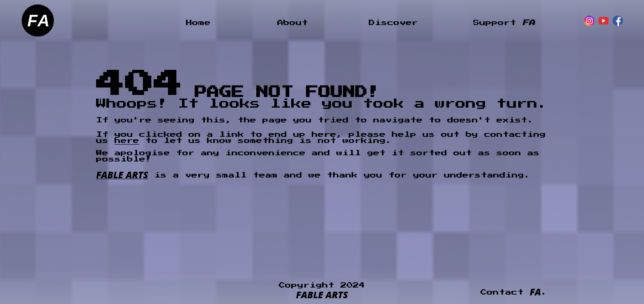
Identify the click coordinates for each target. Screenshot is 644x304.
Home (198, 23)
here (127, 141)
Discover (393, 23)
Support (504, 23)
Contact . (514, 292)
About (293, 23)
